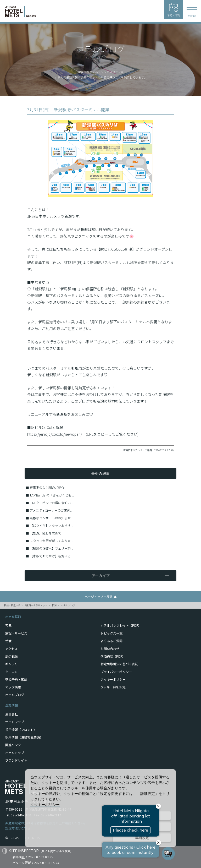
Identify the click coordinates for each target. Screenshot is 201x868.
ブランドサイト (16, 760)
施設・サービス (16, 633)
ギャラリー (13, 664)
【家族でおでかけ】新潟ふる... (51, 556)
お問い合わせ (110, 649)
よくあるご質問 (111, 641)
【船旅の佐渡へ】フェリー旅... (51, 548)
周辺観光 (12, 656)
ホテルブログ (68, 605)
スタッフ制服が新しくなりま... (51, 541)
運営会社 (12, 714)
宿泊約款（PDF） (113, 656)
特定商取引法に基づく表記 (119, 664)
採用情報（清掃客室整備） (24, 737)
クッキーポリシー (113, 679)
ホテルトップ (15, 753)
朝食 (8, 641)
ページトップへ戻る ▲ (101, 596)
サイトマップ (15, 722)
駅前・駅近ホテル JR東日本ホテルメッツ (26, 605)
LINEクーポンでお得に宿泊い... (51, 503)
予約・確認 (174, 10)
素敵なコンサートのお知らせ (50, 518)
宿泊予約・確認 (16, 679)
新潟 (54, 605)
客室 (8, 625)
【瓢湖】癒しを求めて (46, 533)
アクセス (11, 649)
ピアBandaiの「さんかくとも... (52, 495)
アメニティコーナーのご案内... (51, 510)
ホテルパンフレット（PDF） (121, 625)
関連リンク (13, 745)
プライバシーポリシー (116, 672)
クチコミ (12, 672)
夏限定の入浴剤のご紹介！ (49, 487)
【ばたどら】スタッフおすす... (51, 525)
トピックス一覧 (111, 633)
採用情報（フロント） (21, 730)
